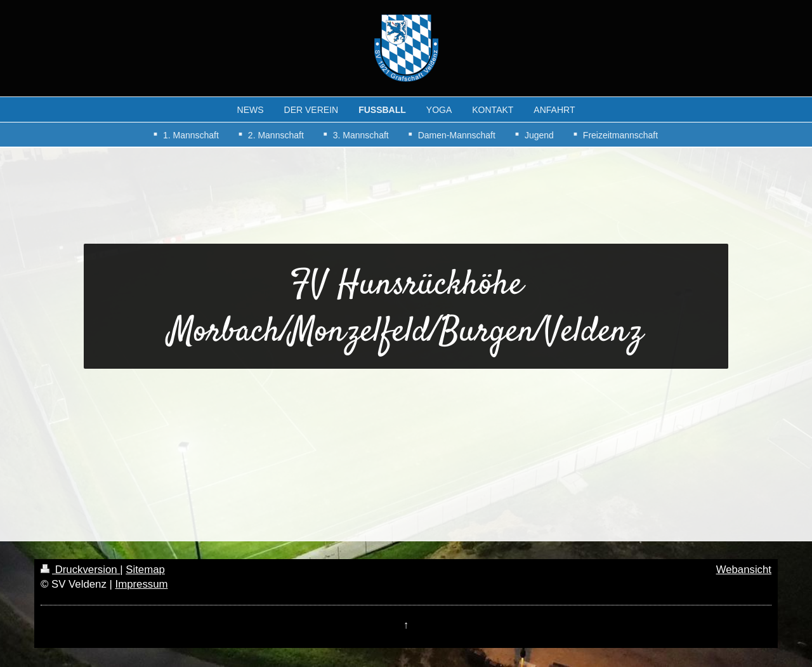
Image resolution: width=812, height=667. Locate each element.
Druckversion (80, 570)
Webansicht (744, 570)
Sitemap (145, 570)
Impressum (141, 584)
